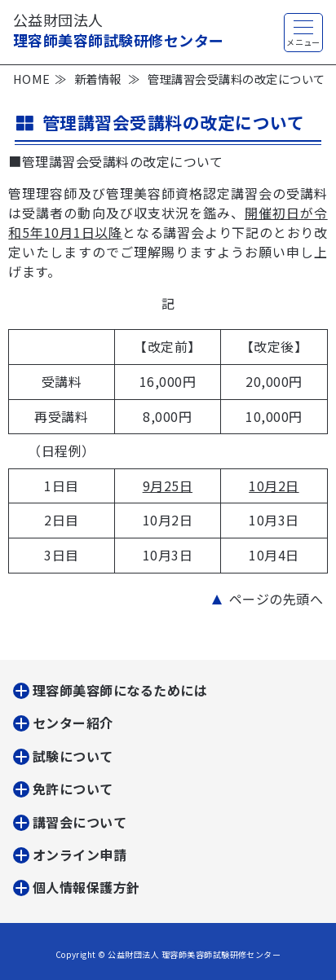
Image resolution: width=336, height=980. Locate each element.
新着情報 (98, 79)
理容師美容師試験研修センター (119, 30)
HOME (32, 79)
